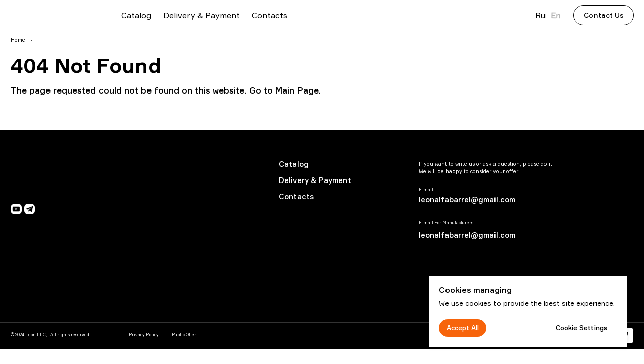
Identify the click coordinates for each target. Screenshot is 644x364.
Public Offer (184, 335)
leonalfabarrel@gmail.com (467, 199)
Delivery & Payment (315, 180)
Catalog (294, 164)
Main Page (297, 90)
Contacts (296, 196)
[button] (604, 15)
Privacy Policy (144, 335)
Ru (540, 15)
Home (18, 40)
